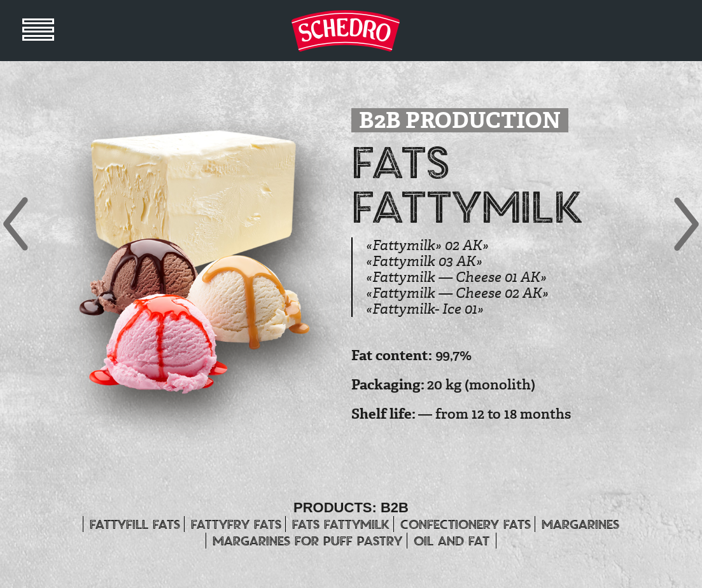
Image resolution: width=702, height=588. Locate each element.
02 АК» (527, 293)
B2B (395, 507)
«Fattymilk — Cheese (434, 277)
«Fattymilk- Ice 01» (425, 309)
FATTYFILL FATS (135, 524)
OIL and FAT (452, 541)
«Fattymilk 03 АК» (424, 261)
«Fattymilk (401, 245)
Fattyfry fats (236, 524)
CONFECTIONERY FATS (466, 524)
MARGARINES (580, 524)
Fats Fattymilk (341, 524)
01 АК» (526, 277)
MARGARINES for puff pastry (307, 541)
